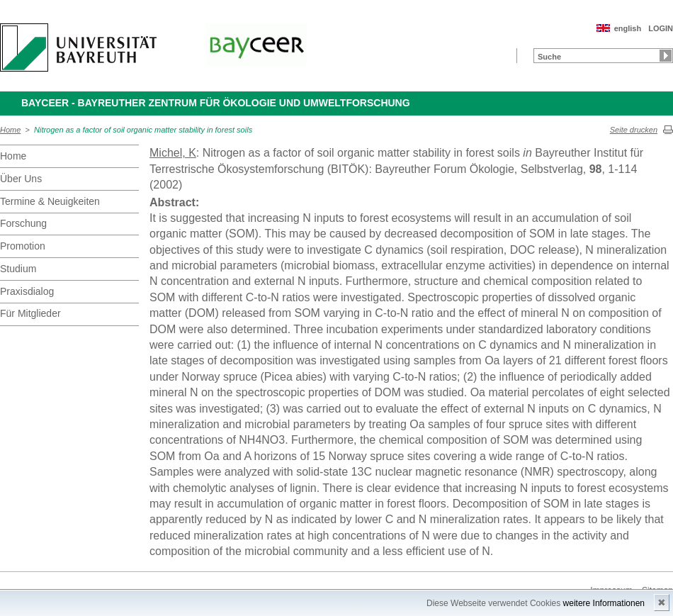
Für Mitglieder (30, 313)
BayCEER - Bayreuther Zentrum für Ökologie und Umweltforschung (216, 103)
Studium (18, 269)
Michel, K (173, 153)
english (628, 28)
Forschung (23, 223)
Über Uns (21, 179)
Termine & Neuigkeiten (50, 201)
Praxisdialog (27, 291)
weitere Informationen (604, 603)
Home (10, 130)
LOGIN (661, 28)
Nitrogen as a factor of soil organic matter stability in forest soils (143, 130)
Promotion (23, 246)
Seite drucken (634, 130)
